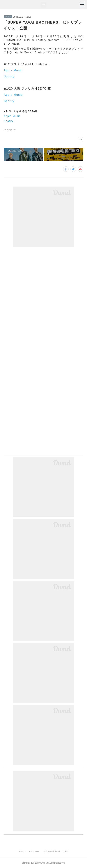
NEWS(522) (10, 130)
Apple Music (13, 70)
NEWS (8, 17)
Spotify (9, 76)
